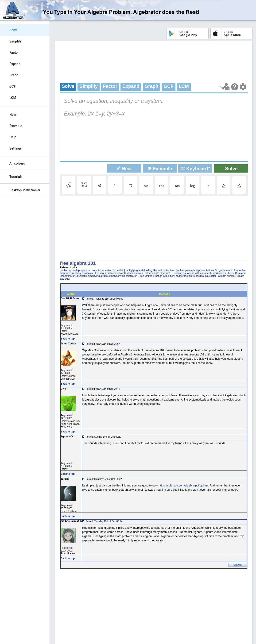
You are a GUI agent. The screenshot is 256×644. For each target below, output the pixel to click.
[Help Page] (235, 87)
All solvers (17, 163)
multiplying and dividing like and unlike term (151, 270)
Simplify (16, 41)
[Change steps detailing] (243, 87)
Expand (15, 64)
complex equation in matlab (108, 270)
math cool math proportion (75, 270)
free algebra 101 (78, 263)
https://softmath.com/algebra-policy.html (184, 486)
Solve (14, 30)
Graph (14, 75)
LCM (13, 98)
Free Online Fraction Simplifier (156, 276)
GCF (13, 86)
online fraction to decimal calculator (196, 276)
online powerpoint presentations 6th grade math (205, 270)
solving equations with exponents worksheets (200, 273)
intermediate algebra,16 (159, 273)
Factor (14, 53)
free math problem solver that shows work (119, 273)
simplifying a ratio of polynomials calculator (112, 276)
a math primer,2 (227, 276)
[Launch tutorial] (224, 87)
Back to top (68, 339)
